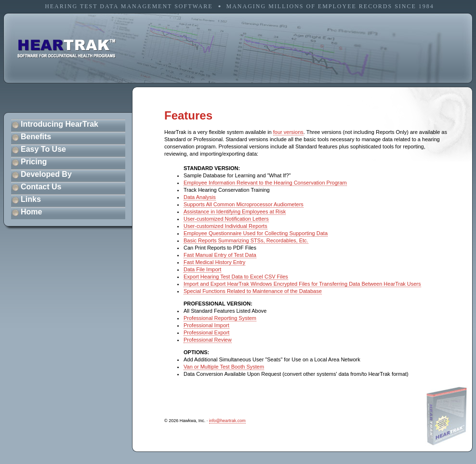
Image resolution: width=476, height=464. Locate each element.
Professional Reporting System (220, 318)
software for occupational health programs (66, 49)
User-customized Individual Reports (225, 226)
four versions (288, 132)
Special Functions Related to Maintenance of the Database (253, 291)
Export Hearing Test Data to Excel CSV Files (236, 277)
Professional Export (206, 332)
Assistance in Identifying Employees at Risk (235, 212)
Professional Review (208, 340)
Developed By (46, 174)
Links (31, 199)
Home (31, 212)
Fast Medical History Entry (214, 262)
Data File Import (202, 269)
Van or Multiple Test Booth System (224, 367)
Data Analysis (200, 197)
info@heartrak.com (227, 421)
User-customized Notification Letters (226, 219)
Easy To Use (43, 149)
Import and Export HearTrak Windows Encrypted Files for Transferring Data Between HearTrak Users (302, 284)
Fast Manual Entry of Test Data (220, 255)
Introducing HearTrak (59, 124)
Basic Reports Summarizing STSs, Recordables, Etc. (246, 240)
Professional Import (206, 325)
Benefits (36, 137)
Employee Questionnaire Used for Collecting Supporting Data (256, 233)
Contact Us (41, 187)
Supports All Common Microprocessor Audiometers (244, 204)
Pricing (34, 162)
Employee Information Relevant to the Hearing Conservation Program (265, 183)
